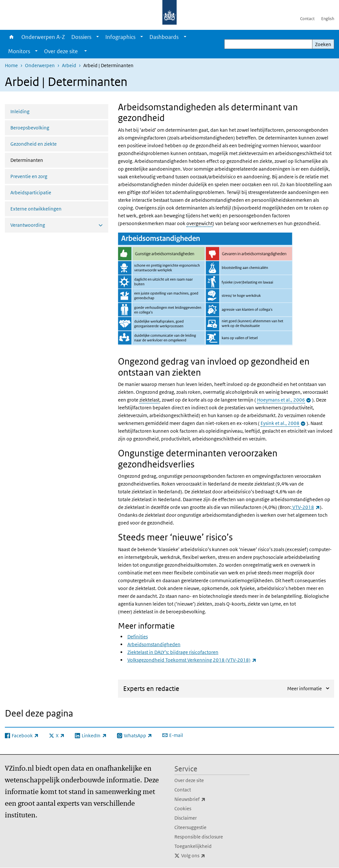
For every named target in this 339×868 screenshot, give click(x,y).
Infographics (120, 37)
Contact (307, 19)
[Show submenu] (98, 37)
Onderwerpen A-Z (43, 37)
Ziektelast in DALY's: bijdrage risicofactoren (173, 652)
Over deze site (189, 780)
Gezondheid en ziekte (34, 144)
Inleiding (20, 111)
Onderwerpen (40, 65)
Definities (138, 637)
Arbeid (69, 65)
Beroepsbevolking (30, 128)
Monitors (19, 51)
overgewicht (199, 223)
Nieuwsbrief (204, 799)
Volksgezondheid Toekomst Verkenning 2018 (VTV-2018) (192, 660)
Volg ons (207, 856)
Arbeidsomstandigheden (154, 644)
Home (12, 37)
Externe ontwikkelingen (36, 209)
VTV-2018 (306, 507)
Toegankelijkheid (193, 846)
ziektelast (149, 400)
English (328, 19)
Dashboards (164, 37)
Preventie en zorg (29, 176)
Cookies (183, 808)
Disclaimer (186, 818)
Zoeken (323, 44)
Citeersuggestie (190, 827)
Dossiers (81, 37)
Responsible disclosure (199, 837)
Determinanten (44, 160)
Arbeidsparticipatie (31, 193)
